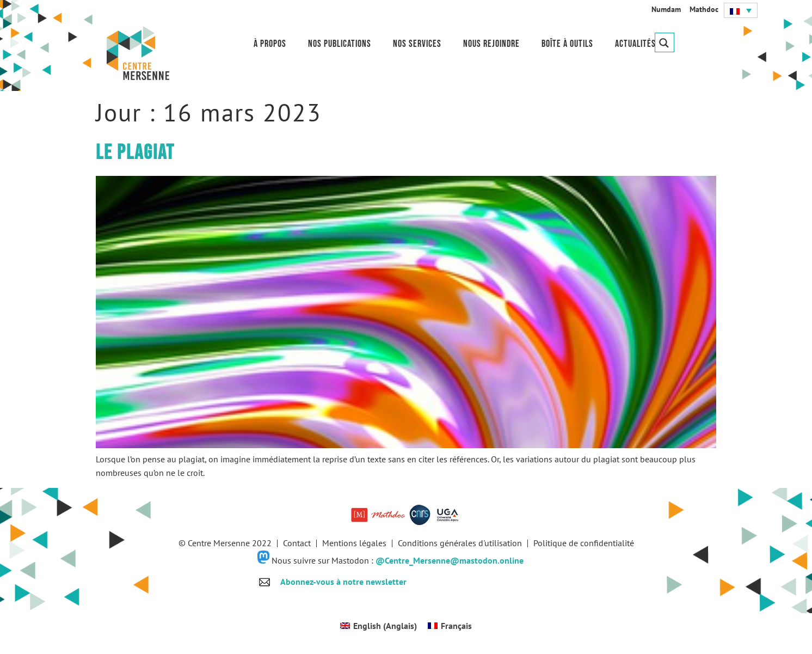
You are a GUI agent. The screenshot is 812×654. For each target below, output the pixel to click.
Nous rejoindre (491, 44)
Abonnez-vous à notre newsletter (343, 582)
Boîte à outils (567, 44)
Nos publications (340, 44)
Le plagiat (135, 153)
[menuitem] (741, 10)
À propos (270, 44)
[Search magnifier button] (665, 42)
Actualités (635, 44)
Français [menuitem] (456, 626)
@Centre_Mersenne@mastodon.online (450, 560)
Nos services (417, 44)
